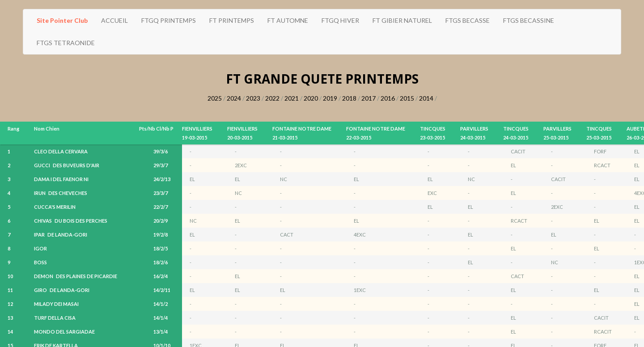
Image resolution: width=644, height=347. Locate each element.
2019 (330, 98)
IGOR (42, 248)
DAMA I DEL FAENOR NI (63, 179)
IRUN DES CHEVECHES (61, 193)
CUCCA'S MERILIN (56, 207)
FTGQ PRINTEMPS (169, 20)
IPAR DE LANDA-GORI (61, 235)
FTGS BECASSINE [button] (529, 20)
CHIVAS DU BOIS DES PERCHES (71, 221)
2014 (426, 98)
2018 (349, 98)
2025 (215, 98)
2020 (311, 98)
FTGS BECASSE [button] (468, 20)
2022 (272, 98)
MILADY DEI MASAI (58, 304)
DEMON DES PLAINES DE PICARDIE (76, 276)
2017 (369, 98)
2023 (253, 98)
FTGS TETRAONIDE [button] (66, 43)
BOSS (42, 262)
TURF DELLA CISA (56, 318)
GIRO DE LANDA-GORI (62, 290)
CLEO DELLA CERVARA (62, 151)
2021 (292, 98)
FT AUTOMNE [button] (288, 20)
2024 (234, 98)
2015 (407, 98)
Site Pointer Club (62, 20)
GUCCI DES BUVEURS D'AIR (67, 165)
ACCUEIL (114, 20)
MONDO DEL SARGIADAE (66, 332)
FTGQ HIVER (340, 20)
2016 (388, 98)
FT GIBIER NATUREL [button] (402, 20)
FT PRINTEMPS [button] (232, 20)
